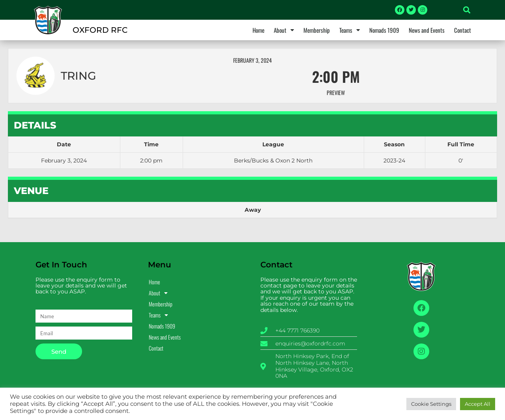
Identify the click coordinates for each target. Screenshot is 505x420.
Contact (463, 30)
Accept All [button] (478, 404)
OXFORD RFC (100, 30)
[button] (467, 10)
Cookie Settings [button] (431, 404)
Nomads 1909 (384, 30)
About (284, 30)
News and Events (427, 30)
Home (258, 30)
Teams (350, 30)
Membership (317, 30)
